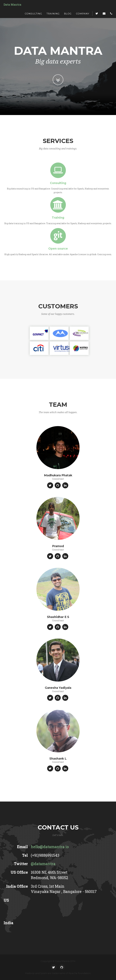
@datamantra (43, 864)
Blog (68, 14)
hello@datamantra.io (50, 847)
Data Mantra (12, 4)
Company (83, 14)
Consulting (33, 14)
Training (53, 14)
